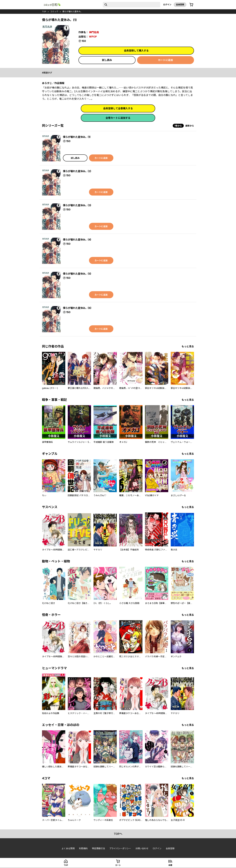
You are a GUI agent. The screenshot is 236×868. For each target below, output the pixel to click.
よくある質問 (68, 848)
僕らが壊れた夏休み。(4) (77, 240)
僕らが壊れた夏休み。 (72, 11)
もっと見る (188, 346)
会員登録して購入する (136, 51)
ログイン (167, 4)
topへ (118, 834)
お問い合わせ (142, 848)
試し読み (107, 60)
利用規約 (83, 848)
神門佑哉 (94, 32)
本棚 (170, 865)
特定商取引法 (98, 848)
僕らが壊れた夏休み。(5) (77, 274)
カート (118, 865)
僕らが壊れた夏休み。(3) (77, 205)
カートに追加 (165, 60)
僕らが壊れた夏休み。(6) (77, 308)
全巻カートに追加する (118, 118)
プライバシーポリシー (120, 848)
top (44, 11)
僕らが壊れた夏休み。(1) (77, 137)
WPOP (93, 37)
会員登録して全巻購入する (118, 108)
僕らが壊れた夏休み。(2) (77, 171)
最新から (190, 126)
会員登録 (180, 4)
